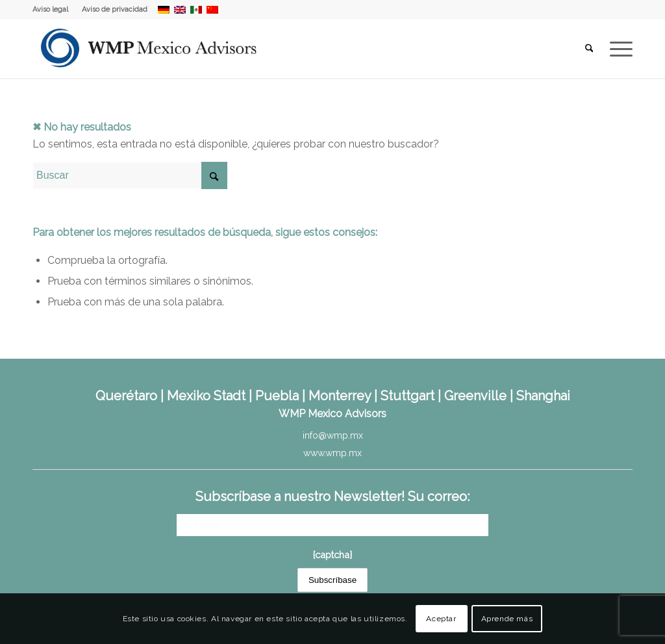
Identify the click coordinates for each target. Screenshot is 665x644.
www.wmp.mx (332, 453)
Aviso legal (50, 9)
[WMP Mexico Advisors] (150, 49)
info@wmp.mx (333, 435)
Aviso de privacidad (115, 9)
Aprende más (507, 619)
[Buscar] (589, 49)
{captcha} (332, 555)
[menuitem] (54, 10)
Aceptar (441, 619)
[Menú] (617, 49)
